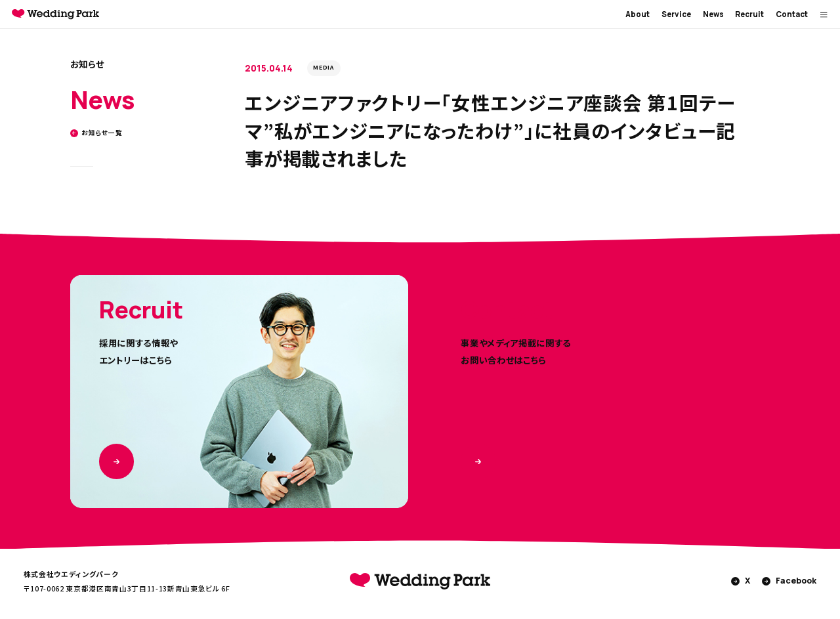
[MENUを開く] (824, 14)
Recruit (749, 14)
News (713, 14)
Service (676, 14)
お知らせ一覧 (96, 133)
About (638, 14)
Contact (792, 14)
